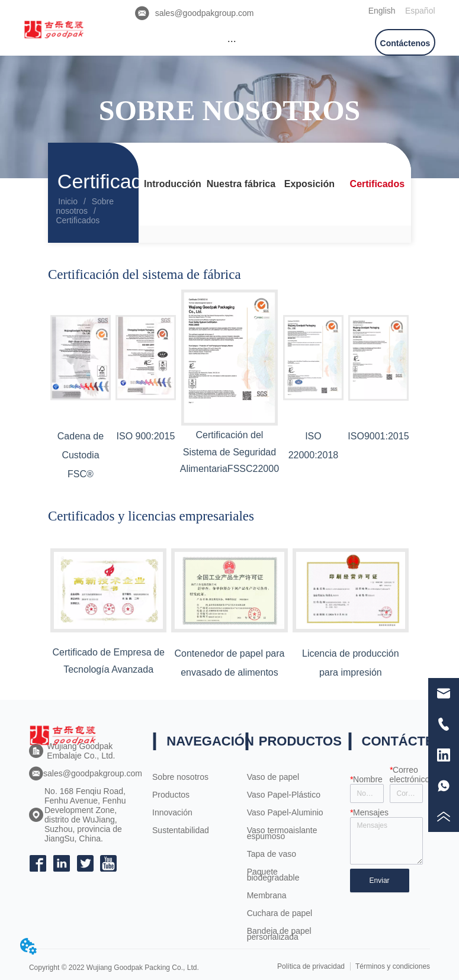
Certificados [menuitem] (377, 184)
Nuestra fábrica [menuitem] (241, 184)
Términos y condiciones (393, 966)
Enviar (380, 881)
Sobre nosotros (85, 206)
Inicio (68, 201)
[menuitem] (232, 41)
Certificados (78, 220)
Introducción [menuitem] (173, 184)
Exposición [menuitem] (309, 184)
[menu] (232, 41)
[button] (232, 41)
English (382, 11)
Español (420, 11)
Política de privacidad (311, 966)
